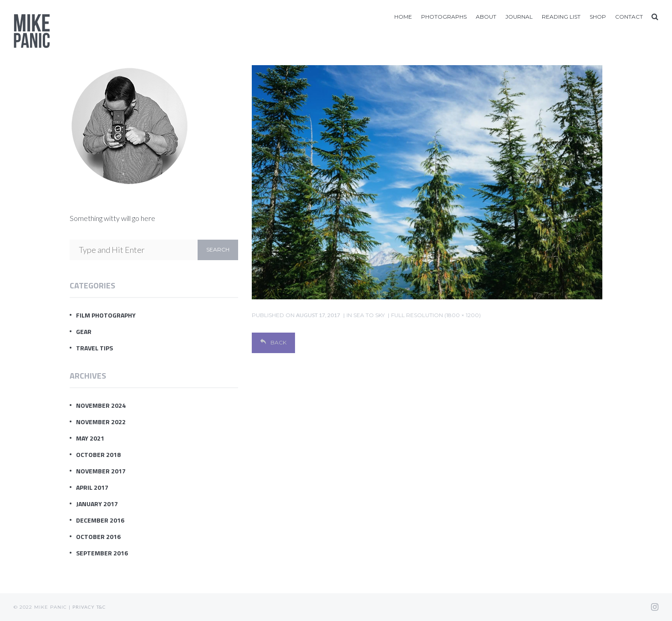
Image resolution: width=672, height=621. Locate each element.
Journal (519, 17)
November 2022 (101, 422)
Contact (629, 17)
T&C (101, 607)
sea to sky (369, 315)
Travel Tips (94, 348)
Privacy (84, 607)
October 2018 (98, 454)
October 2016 (98, 536)
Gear (84, 331)
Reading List (561, 17)
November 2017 (101, 471)
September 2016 (102, 553)
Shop (598, 17)
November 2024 (101, 405)
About (486, 17)
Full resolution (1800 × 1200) (436, 315)
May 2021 (90, 438)
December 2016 (100, 520)
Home (403, 17)
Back (273, 342)
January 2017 (97, 504)
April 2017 (92, 487)
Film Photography (106, 315)
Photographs (444, 17)
